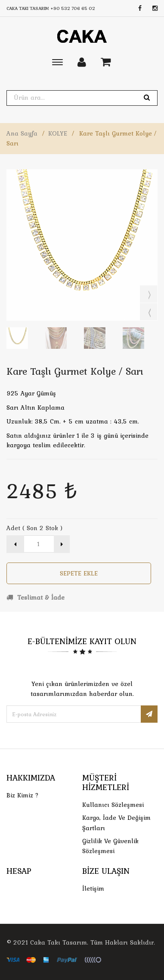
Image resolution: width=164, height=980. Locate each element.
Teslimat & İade (36, 597)
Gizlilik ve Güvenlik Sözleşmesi (110, 846)
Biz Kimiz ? (23, 795)
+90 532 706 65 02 (73, 8)
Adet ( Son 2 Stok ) (34, 528)
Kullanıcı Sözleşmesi (113, 805)
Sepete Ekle (79, 573)
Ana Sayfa (22, 133)
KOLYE (58, 133)
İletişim (93, 888)
